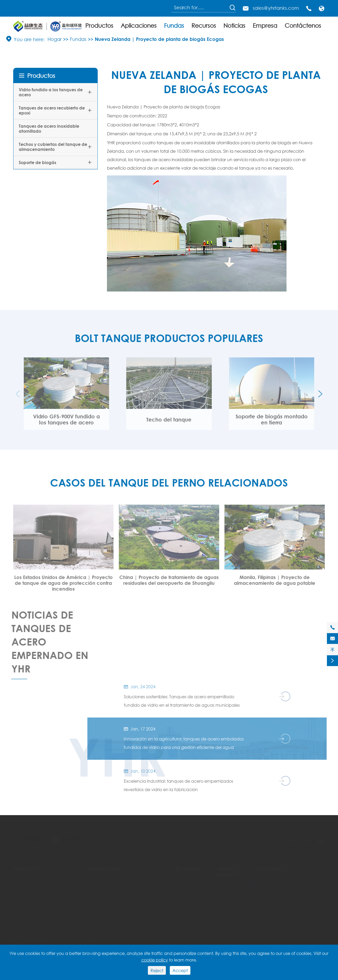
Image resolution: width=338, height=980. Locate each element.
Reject (157, 970)
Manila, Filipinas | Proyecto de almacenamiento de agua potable (275, 583)
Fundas (174, 25)
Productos (99, 25)
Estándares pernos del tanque (194, 885)
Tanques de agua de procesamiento (124, 924)
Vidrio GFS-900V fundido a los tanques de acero (66, 423)
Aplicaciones (139, 25)
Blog (222, 896)
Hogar (55, 39)
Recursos (204, 25)
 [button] (320, 397)
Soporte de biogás (37, 162)
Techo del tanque (169, 423)
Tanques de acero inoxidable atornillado (49, 128)
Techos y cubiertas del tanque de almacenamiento (53, 147)
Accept (180, 970)
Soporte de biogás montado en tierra (272, 423)
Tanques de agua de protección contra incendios (127, 891)
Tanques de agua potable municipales (126, 880)
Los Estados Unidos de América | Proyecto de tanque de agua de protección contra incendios (64, 586)
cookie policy (155, 960)
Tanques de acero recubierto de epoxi (52, 110)
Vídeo (181, 909)
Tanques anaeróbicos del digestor (121, 902)
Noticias (234, 25)
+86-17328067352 (301, 897)
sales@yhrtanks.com (276, 8)
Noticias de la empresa (231, 907)
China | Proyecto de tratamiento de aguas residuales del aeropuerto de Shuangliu (169, 583)
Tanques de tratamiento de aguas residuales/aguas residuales (121, 913)
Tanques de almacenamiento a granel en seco (129, 935)
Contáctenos (303, 25)
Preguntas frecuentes (186, 898)
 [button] (18, 397)
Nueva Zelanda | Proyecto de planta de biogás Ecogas (159, 39)
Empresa (265, 25)
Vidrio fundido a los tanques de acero (51, 92)
